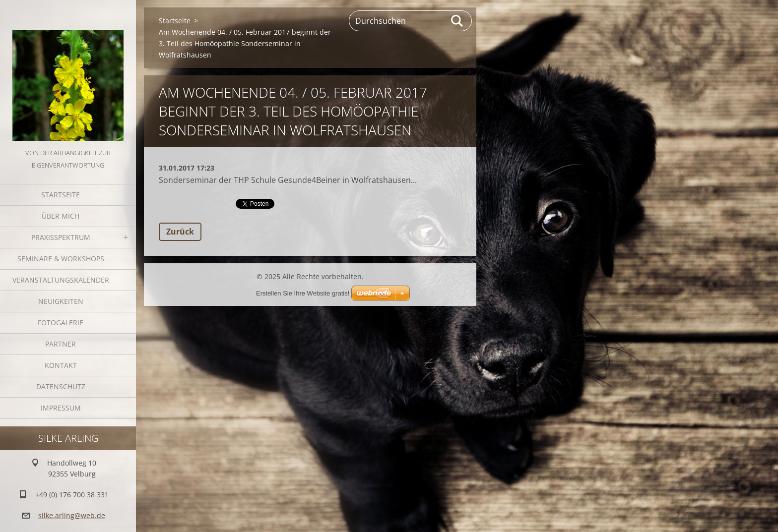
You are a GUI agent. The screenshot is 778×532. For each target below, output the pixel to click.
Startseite (61, 195)
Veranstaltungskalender (61, 280)
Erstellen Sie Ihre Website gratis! (303, 293)
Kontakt (61, 365)
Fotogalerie (61, 323)
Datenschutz (61, 386)
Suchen (457, 21)
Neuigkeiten (61, 301)
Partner (61, 344)
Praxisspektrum (61, 237)
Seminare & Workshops (61, 259)
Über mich (61, 216)
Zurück (180, 232)
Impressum (61, 408)
